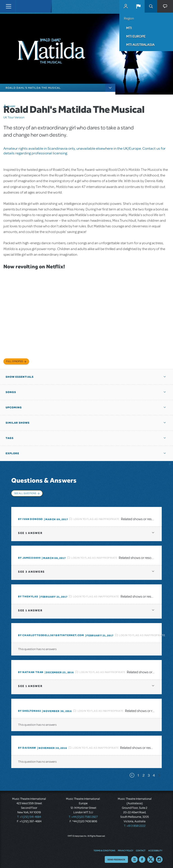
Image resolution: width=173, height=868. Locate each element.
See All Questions (25, 493)
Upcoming (14, 407)
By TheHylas (28, 595)
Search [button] (151, 6)
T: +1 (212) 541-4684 (29, 815)
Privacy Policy (125, 849)
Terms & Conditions (104, 849)
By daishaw (27, 746)
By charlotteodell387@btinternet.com (51, 634)
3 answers (31, 570)
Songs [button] (11, 392)
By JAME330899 (29, 556)
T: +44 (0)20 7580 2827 (83, 815)
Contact (141, 849)
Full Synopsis (15, 361)
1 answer (30, 531)
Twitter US (151, 858)
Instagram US (159, 858)
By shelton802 (29, 709)
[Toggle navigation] (8, 6)
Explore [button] (12, 453)
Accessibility (155, 849)
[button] (138, 6)
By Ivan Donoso (30, 518)
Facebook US (142, 858)
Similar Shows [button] (18, 423)
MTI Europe (136, 36)
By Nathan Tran (31, 671)
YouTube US (134, 858)
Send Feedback (116, 858)
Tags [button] (10, 438)
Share (12, 106)
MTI (129, 28)
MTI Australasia (140, 45)
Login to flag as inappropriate (97, 517)
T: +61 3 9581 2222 (135, 824)
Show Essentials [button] (20, 377)
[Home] (25, 6)
